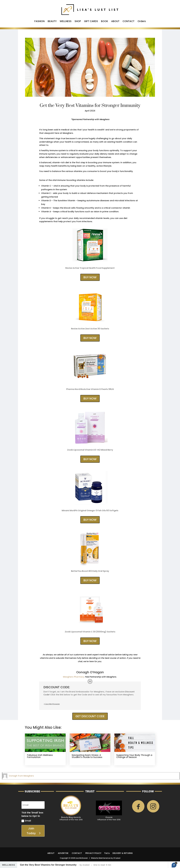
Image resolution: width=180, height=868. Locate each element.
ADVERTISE (63, 853)
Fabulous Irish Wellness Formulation (40, 756)
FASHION (39, 22)
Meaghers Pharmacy (74, 677)
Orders (142, 22)
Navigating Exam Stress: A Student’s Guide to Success (87, 756)
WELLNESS (66, 22)
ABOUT (115, 22)
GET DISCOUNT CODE (90, 716)
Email (26, 821)
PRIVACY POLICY (93, 853)
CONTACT (128, 22)
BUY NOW (90, 277)
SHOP (78, 22)
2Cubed (117, 858)
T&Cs (107, 853)
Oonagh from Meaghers (21, 776)
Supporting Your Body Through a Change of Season (134, 756)
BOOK (105, 22)
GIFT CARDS (91, 22)
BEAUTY (52, 22)
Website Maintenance (101, 858)
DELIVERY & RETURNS (123, 853)
